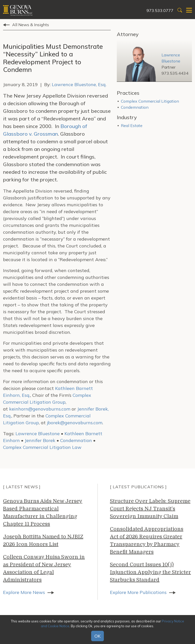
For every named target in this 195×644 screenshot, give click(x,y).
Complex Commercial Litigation (150, 101)
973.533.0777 (160, 10)
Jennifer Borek (40, 440)
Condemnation (76, 440)
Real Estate (132, 125)
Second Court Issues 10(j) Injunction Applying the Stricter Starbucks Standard (150, 572)
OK (97, 636)
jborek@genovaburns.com (75, 423)
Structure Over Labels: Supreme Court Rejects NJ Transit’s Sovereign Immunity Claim (150, 509)
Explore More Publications (138, 592)
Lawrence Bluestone (38, 434)
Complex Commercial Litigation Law (42, 447)
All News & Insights (31, 25)
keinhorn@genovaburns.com (40, 409)
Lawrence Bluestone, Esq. (79, 84)
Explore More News (24, 592)
